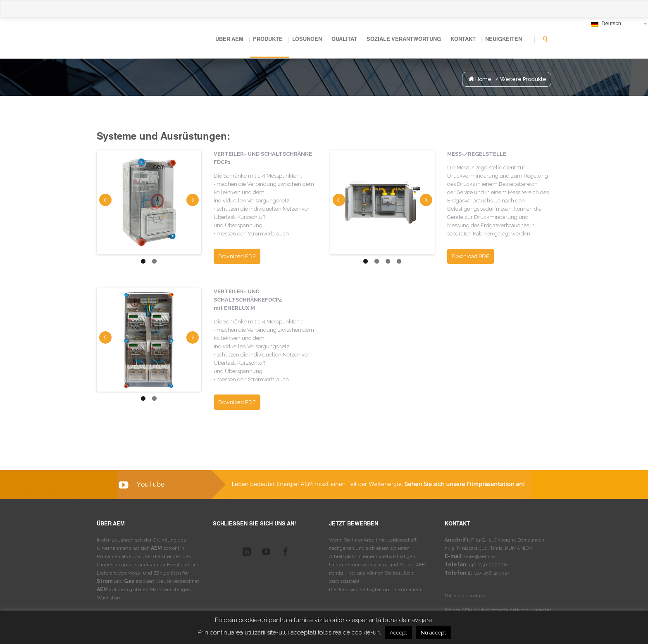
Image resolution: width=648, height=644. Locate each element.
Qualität (344, 40)
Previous (105, 200)
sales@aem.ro (479, 556)
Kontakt (463, 40)
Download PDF (237, 256)
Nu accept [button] (433, 633)
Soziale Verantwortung (404, 40)
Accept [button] (398, 633)
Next (193, 198)
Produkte (268, 40)
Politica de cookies (465, 596)
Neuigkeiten (504, 40)
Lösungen (307, 40)
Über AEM (229, 40)
